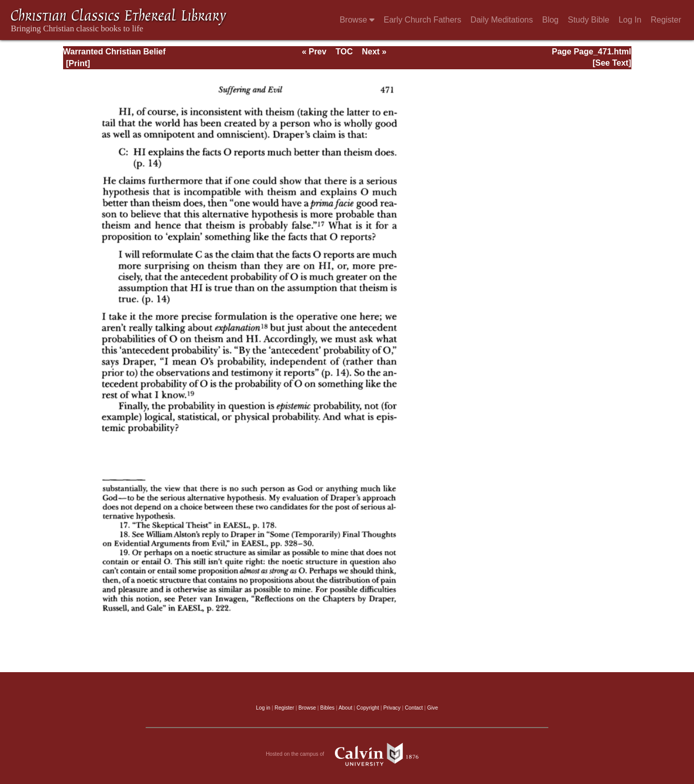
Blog (550, 20)
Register (666, 20)
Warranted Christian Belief (114, 52)
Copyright (368, 708)
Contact (414, 708)
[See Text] (612, 63)
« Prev (314, 52)
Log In (630, 20)
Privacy (392, 708)
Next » (374, 52)
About (345, 708)
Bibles (327, 708)
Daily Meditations (502, 20)
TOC (344, 52)
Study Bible (589, 20)
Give (433, 708)
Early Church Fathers (422, 20)
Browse (357, 20)
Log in (263, 708)
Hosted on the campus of (347, 754)
